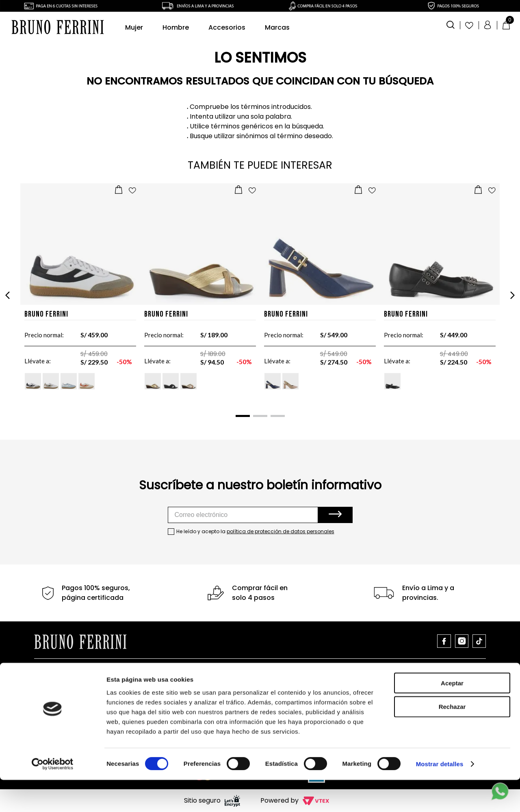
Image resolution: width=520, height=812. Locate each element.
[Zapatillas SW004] (80, 295)
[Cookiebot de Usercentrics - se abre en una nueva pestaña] (53, 796)
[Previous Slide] (8, 295)
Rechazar (452, 739)
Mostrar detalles (440, 796)
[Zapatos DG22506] (440, 295)
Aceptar (452, 715)
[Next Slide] (512, 295)
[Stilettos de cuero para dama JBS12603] (320, 295)
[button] (451, 24)
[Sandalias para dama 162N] (200, 295)
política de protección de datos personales (281, 531)
